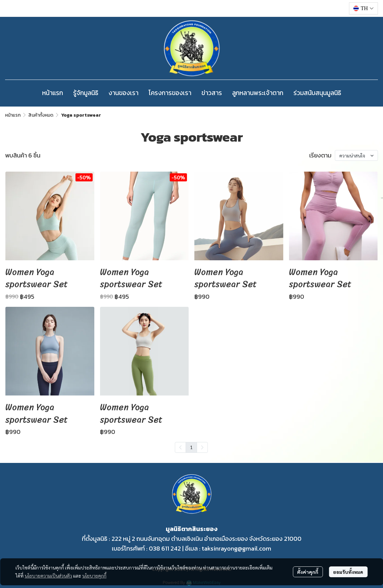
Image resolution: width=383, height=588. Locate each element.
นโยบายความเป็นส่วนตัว (48, 576)
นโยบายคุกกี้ (94, 576)
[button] (363, 8)
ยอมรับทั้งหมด (348, 572)
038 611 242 (165, 548)
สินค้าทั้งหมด (41, 115)
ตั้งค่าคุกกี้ (308, 572)
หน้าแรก (13, 115)
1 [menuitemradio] (191, 447)
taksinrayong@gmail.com (236, 548)
